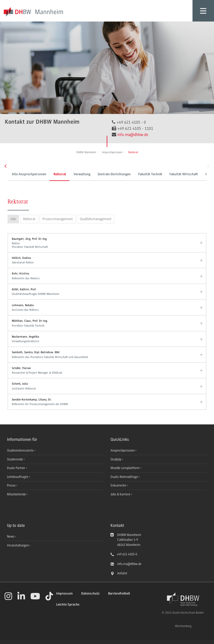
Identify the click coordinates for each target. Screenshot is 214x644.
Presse (12, 485)
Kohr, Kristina (106, 276)
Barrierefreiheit (119, 594)
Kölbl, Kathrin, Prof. (106, 292)
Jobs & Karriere (121, 494)
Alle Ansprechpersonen (29, 174)
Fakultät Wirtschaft (184, 174)
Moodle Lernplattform (125, 468)
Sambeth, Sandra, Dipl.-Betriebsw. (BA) (106, 355)
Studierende (15, 459)
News (11, 536)
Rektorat (60, 174)
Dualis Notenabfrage (125, 477)
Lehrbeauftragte (18, 477)
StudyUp (116, 459)
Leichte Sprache (68, 605)
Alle (13, 219)
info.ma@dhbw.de (133, 135)
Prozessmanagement (58, 219)
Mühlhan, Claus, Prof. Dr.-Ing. (106, 323)
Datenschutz (90, 594)
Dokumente (119, 485)
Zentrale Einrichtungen (114, 174)
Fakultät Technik (150, 174)
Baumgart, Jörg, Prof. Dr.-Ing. (106, 243)
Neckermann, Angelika (106, 339)
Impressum (64, 594)
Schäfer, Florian (106, 371)
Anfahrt (122, 573)
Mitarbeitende (17, 494)
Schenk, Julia (106, 386)
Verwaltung (82, 174)
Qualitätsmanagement (96, 219)
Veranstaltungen (18, 545)
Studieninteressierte (21, 450)
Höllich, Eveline (106, 260)
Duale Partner (17, 468)
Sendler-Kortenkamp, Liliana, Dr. (106, 402)
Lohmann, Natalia (106, 308)
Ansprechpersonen (123, 450)
